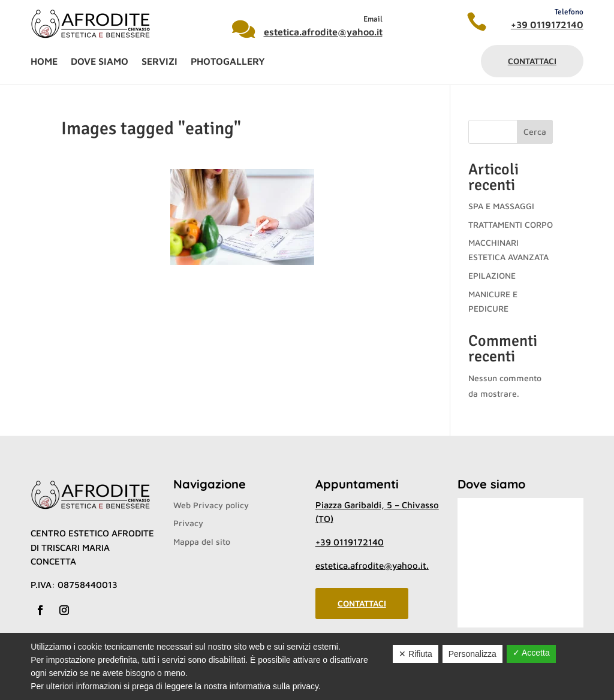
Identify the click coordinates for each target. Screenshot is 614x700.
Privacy (188, 523)
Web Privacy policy (211, 505)
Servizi (159, 62)
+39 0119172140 (547, 25)
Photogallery (228, 62)
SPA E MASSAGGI (501, 206)
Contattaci (532, 61)
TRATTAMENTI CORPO (511, 224)
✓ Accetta (531, 653)
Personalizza (472, 654)
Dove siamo (100, 62)
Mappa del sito (202, 541)
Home (44, 62)
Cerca (535, 132)
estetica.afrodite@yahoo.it (323, 32)
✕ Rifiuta (416, 654)
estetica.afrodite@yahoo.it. (372, 565)
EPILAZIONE (492, 275)
